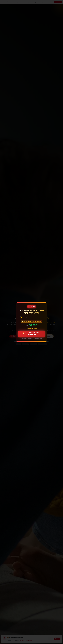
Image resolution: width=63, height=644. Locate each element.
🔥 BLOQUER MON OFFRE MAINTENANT (31, 334)
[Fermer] (45, 305)
